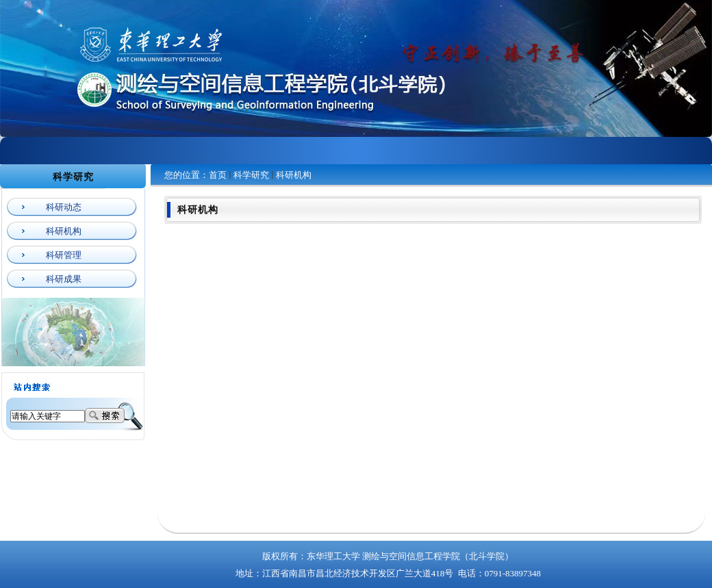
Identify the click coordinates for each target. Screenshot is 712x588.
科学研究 (251, 175)
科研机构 (294, 175)
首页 (218, 175)
